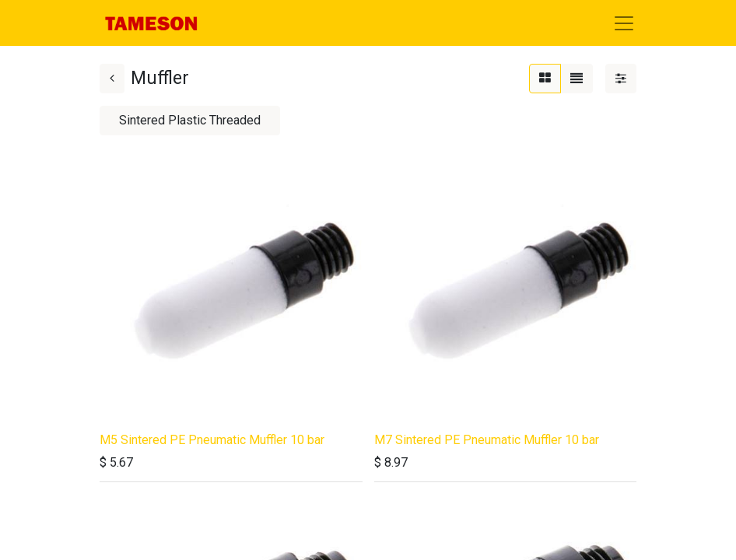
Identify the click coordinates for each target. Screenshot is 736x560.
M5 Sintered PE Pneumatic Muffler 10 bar (212, 440)
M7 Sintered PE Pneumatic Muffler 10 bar (487, 440)
